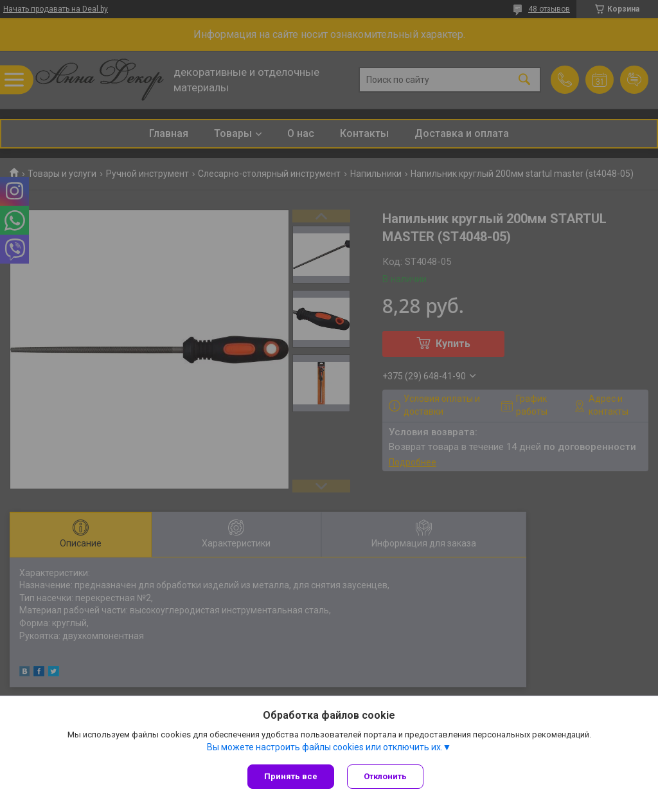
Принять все (291, 776)
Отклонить (385, 776)
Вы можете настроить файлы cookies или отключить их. (325, 747)
